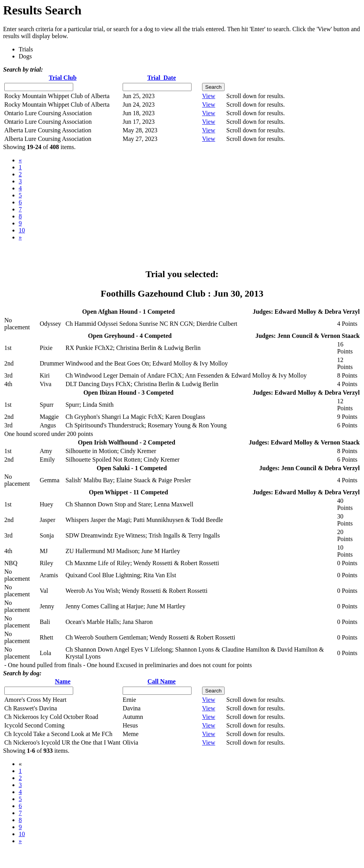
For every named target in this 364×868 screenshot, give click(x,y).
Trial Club (62, 78)
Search (213, 87)
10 (22, 230)
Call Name (162, 681)
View (209, 96)
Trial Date (161, 78)
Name (63, 681)
